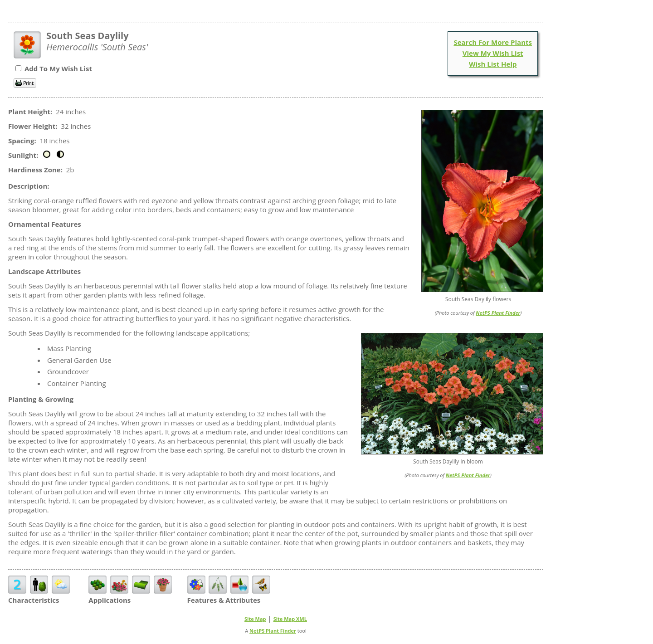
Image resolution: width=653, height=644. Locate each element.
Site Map (255, 619)
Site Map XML (290, 619)
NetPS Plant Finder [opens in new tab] (273, 631)
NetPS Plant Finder (498, 313)
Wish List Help (493, 64)
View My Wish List (493, 53)
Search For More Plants (493, 42)
